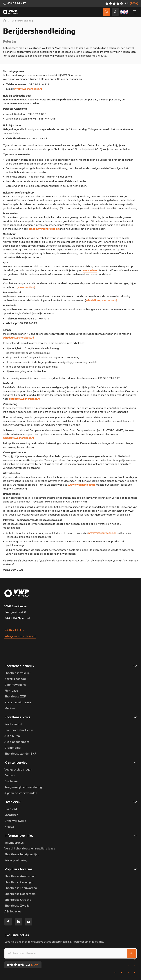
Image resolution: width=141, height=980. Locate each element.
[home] (4, 21)
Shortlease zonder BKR (20, 754)
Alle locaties (13, 912)
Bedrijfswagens (15, 685)
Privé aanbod (13, 724)
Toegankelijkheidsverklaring (23, 787)
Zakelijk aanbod (15, 679)
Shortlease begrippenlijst (22, 854)
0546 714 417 (15, 630)
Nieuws (9, 827)
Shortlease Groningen (19, 882)
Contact (10, 775)
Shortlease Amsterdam (20, 876)
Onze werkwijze (15, 821)
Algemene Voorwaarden (21, 793)
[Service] (115, 12)
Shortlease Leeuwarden (21, 888)
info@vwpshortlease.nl (20, 637)
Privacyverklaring (16, 860)
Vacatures (11, 815)
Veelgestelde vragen (18, 770)
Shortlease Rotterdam (20, 894)
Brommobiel (13, 748)
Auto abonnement (17, 742)
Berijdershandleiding (22, 21)
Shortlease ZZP (15, 697)
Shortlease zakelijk (17, 673)
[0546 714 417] (14, 3)
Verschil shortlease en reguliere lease (30, 849)
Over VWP (11, 809)
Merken (10, 708)
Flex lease (11, 691)
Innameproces (14, 843)
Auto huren (12, 736)
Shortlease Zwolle (17, 906)
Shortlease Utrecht (18, 900)
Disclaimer (12, 781)
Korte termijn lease (18, 702)
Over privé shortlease (19, 730)
